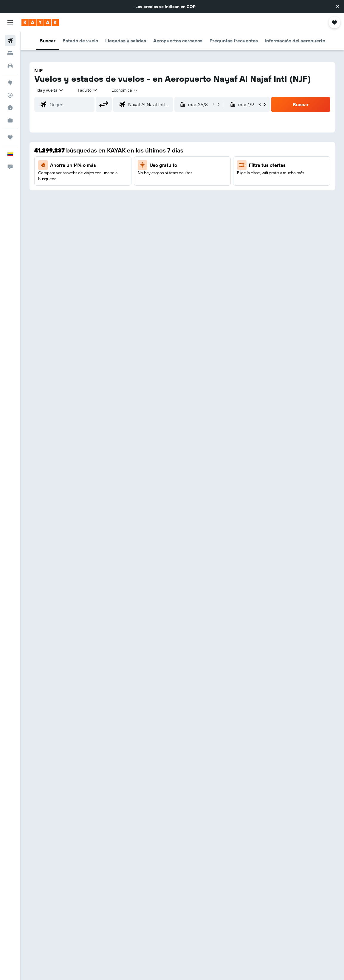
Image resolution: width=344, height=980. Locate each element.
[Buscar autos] (10, 66)
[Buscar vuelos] (10, 41)
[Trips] (10, 137)
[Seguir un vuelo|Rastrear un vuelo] (10, 95)
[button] (337, 7)
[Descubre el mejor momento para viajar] (10, 108)
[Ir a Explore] (10, 83)
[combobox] (125, 90)
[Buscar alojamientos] (10, 53)
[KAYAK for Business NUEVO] (10, 120)
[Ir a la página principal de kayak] (40, 22)
